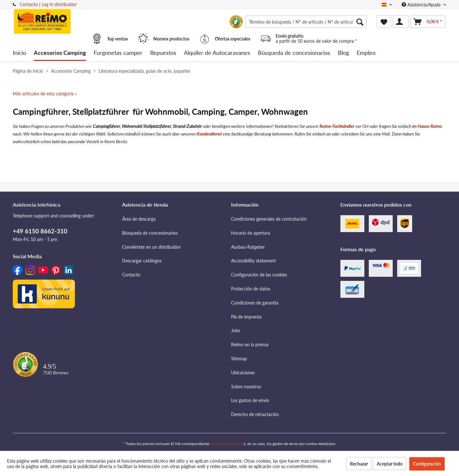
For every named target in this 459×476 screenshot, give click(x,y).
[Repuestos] (163, 53)
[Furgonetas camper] (118, 53)
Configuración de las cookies (259, 275)
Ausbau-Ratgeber (248, 247)
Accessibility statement (253, 261)
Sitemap (239, 359)
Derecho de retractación (255, 414)
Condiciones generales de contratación (269, 219)
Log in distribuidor (59, 4)
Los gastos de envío (250, 400)
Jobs (236, 330)
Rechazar (359, 464)
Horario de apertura (251, 233)
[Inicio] (19, 53)
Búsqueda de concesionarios (150, 233)
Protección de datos (251, 289)
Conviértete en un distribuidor (151, 247)
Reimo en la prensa (250, 344)
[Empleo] (366, 53)
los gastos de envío (227, 444)
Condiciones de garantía (255, 303)
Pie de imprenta (246, 317)
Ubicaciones (243, 373)
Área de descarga (139, 219)
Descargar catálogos (142, 261)
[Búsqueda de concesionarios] (294, 53)
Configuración (427, 464)
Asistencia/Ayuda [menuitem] (422, 5)
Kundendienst (209, 134)
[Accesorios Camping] (60, 53)
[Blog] (343, 53)
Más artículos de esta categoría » (45, 94)
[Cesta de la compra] (428, 22)
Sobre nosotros (246, 387)
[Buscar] (360, 22)
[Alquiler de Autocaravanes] (217, 53)
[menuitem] (306, 22)
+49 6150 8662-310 (40, 231)
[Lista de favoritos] (384, 22)
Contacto (29, 4)
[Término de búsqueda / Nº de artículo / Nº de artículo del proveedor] (306, 22)
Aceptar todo (390, 464)
